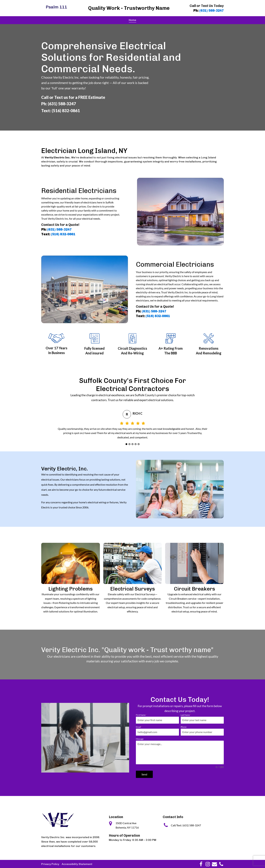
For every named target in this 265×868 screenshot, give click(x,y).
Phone (184, 727)
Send (144, 774)
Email (139, 727)
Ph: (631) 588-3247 (59, 104)
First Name (141, 715)
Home (132, 20)
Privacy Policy (50, 864)
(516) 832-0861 (63, 234)
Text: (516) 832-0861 (61, 111)
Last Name (186, 715)
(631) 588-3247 (212, 10)
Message (140, 739)
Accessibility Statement (77, 864)
